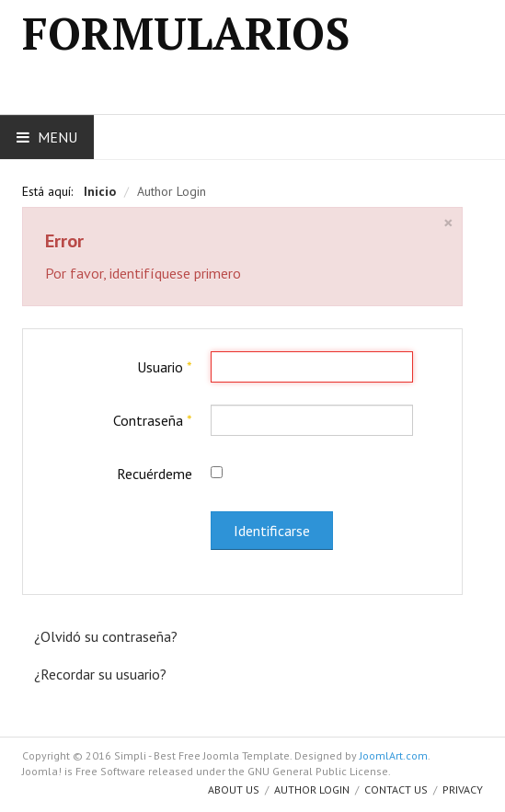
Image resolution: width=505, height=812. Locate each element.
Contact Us (396, 789)
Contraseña (153, 420)
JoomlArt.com (394, 755)
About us (234, 789)
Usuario (165, 367)
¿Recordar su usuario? (100, 674)
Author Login (312, 789)
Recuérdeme (155, 474)
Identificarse (272, 531)
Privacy (463, 789)
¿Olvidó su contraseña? (106, 636)
